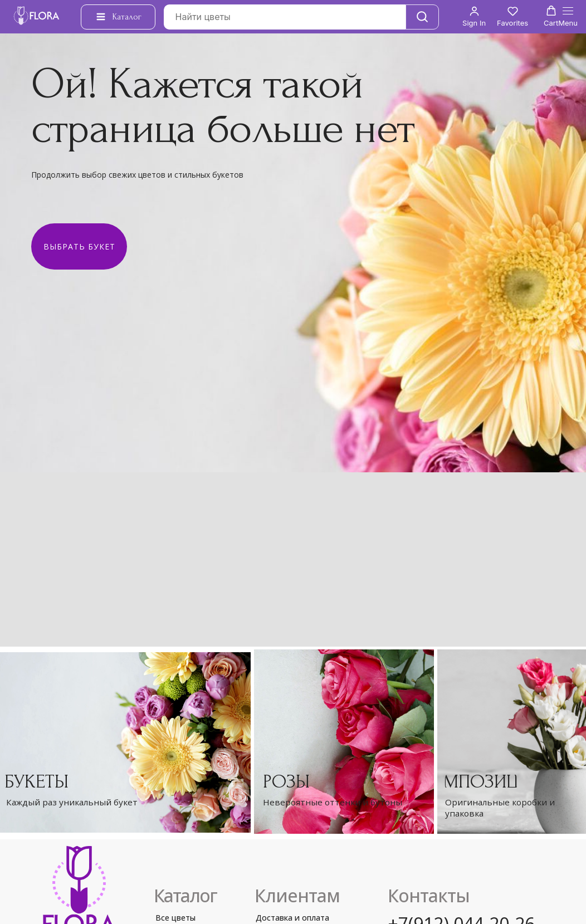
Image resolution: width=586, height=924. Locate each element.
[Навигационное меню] (568, 17)
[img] (344, 742)
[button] (474, 16)
